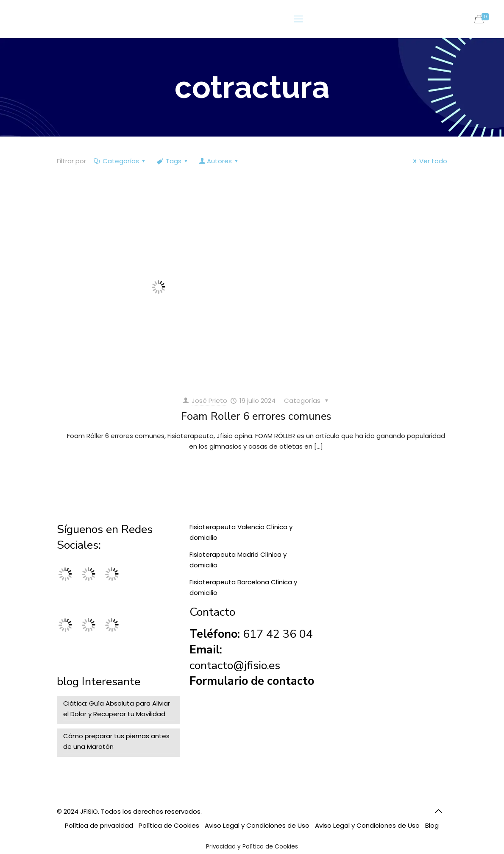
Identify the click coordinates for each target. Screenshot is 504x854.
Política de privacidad (99, 825)
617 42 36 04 (278, 634)
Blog (432, 825)
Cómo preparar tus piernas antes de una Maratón (116, 741)
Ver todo (429, 161)
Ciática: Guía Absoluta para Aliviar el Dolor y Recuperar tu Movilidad (117, 709)
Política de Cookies (169, 825)
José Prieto (209, 400)
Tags (173, 161)
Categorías (120, 161)
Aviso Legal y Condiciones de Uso (257, 825)
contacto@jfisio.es (235, 666)
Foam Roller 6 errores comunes (256, 416)
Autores (219, 161)
